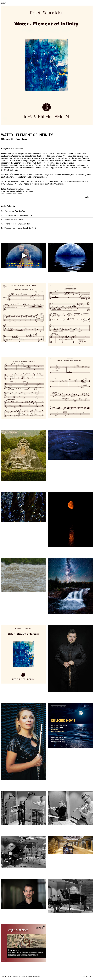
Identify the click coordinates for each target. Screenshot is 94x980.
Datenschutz (26, 977)
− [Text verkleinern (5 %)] (84, 977)
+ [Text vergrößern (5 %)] (90, 977)
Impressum (15, 977)
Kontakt (37, 977)
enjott (4, 3)
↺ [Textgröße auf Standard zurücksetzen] (87, 976)
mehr (87, 197)
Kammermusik (17, 149)
